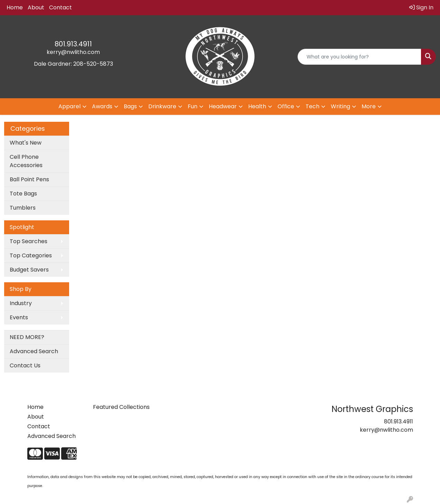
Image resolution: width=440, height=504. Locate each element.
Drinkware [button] (162, 106)
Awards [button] (102, 106)
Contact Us (25, 365)
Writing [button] (340, 106)
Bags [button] (130, 106)
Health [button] (257, 106)
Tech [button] (312, 106)
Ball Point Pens (29, 179)
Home (15, 7)
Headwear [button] (223, 106)
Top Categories (31, 255)
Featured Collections (121, 407)
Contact (60, 7)
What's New (26, 143)
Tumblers (23, 208)
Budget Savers (29, 270)
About (36, 7)
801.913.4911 (73, 44)
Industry (21, 303)
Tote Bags (23, 194)
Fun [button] (193, 106)
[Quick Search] (359, 57)
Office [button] (286, 106)
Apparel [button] (69, 106)
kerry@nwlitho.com (73, 52)
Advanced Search (34, 351)
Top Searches (29, 241)
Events (19, 317)
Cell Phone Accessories (26, 161)
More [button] (369, 106)
